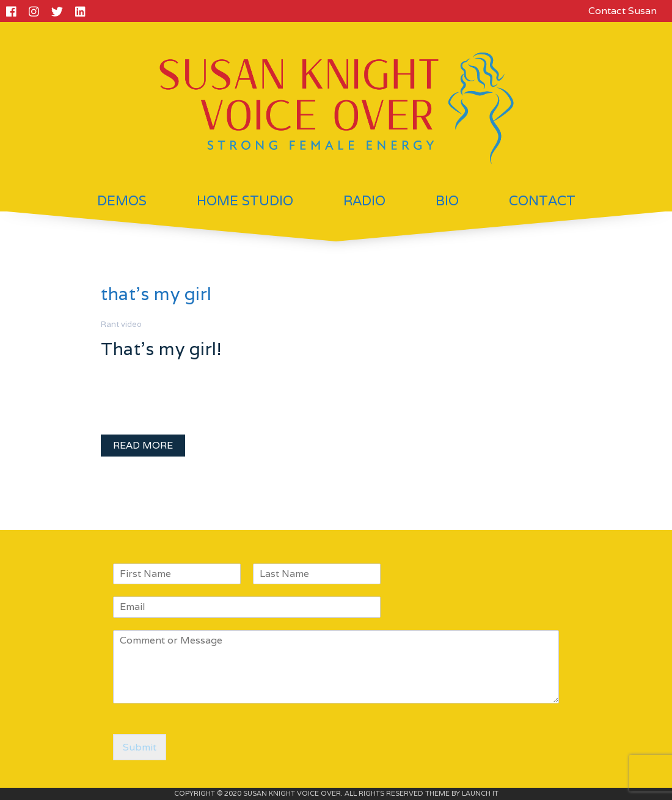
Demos (122, 200)
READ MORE (143, 445)
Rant (110, 324)
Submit (140, 747)
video (131, 324)
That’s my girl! (161, 349)
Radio (364, 200)
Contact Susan (623, 11)
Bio (447, 200)
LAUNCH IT (480, 793)
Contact (542, 200)
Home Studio (245, 200)
